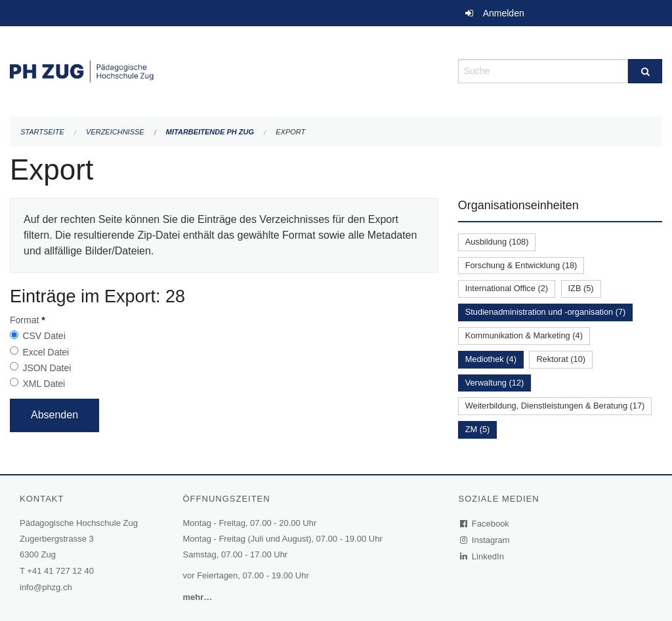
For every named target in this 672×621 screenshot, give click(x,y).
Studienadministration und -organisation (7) (546, 312)
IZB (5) (581, 288)
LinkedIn (482, 556)
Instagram (485, 540)
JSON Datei (47, 368)
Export (290, 132)
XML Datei (44, 384)
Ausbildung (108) (497, 242)
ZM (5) (478, 429)
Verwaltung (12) (495, 383)
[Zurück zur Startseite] (224, 70)
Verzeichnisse (115, 132)
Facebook (485, 524)
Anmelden (504, 13)
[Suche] (645, 71)
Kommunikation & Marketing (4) (524, 335)
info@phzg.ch (46, 587)
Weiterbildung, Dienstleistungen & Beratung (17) (555, 406)
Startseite (42, 132)
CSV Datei (44, 336)
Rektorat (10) (561, 359)
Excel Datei (46, 352)
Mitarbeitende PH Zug (210, 132)
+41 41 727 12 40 (60, 571)
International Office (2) (507, 288)
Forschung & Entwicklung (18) (521, 265)
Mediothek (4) (491, 359)
